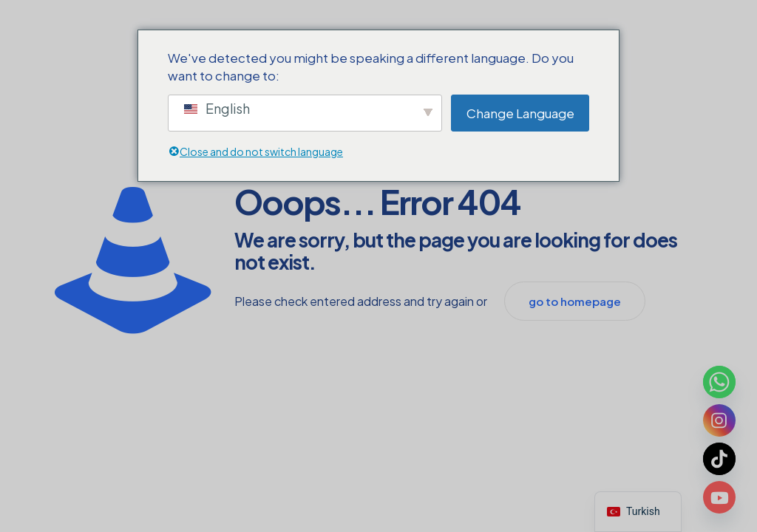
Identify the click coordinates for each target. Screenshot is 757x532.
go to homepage (575, 301)
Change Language (520, 113)
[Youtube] (719, 497)
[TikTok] (719, 459)
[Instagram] (719, 420)
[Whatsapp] (719, 382)
